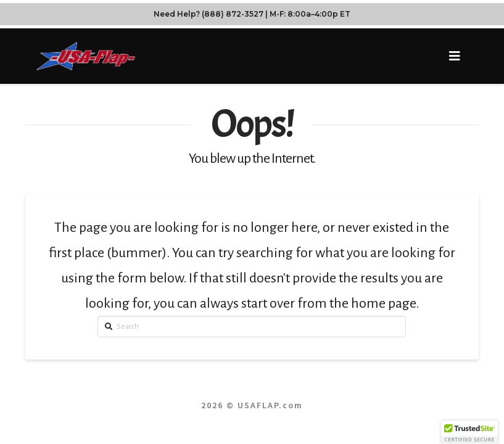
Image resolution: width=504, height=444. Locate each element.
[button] (454, 56)
